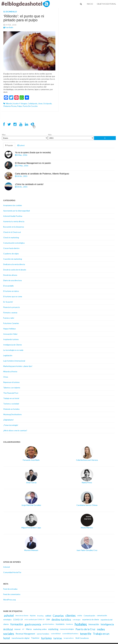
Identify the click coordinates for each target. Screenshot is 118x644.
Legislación (8, 355)
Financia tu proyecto (12, 307)
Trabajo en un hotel (11, 398)
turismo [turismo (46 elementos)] (46, 638)
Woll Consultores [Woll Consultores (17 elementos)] (82, 638)
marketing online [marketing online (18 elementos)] (40, 629)
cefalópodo (33, 103)
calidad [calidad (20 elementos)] (48, 616)
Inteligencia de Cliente (13, 345)
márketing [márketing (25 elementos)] (53, 629)
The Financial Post (11, 393)
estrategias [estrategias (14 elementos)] (77, 620)
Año (50, 135)
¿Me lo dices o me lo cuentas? (15, 430)
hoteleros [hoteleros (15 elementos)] (70, 624)
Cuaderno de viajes (11, 254)
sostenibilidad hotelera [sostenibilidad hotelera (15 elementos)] (70, 634)
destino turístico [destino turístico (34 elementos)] (61, 620)
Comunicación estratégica (14, 243)
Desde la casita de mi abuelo (15, 270)
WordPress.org (9, 600)
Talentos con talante (12, 388)
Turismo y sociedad (11, 404)
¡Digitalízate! (8, 420)
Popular (9, 145)
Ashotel (7, 567)
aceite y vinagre (20, 103)
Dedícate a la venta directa (14, 264)
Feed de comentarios (12, 594)
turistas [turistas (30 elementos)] (58, 638)
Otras (6, 377)
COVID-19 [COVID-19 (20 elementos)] (18, 620)
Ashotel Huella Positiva (13, 216)
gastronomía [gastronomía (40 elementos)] (33, 624)
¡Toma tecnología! (11, 425)
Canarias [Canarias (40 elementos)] (58, 616)
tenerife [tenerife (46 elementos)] (86, 634)
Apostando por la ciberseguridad (17, 211)
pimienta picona (10, 106)
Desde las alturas (10, 275)
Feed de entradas (10, 589)
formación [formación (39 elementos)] (17, 624)
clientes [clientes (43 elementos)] (70, 616)
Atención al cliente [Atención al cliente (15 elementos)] (22, 616)
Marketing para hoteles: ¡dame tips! (18, 366)
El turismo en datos (11, 291)
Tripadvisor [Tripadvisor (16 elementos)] (35, 638)
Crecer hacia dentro (11, 248)
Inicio (90, 4)
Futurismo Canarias (11, 323)
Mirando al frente (10, 371)
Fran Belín (9, 27)
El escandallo (10, 12)
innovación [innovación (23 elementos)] (94, 624)
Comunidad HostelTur (12, 572)
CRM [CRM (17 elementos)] (48, 620)
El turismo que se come (13, 296)
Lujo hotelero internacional (14, 361)
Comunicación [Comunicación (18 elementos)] (89, 616)
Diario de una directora (12, 280)
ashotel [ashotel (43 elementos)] (9, 616)
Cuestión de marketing (13, 259)
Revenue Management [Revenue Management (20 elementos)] (25, 634)
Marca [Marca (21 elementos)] (29, 629)
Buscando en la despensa (14, 227)
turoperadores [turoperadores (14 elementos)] (69, 638)
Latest (21, 145)
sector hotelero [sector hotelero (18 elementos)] (43, 634)
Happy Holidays (10, 329)
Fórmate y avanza (10, 313)
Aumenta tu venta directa (14, 221)
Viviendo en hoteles (11, 409)
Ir (105, 138)
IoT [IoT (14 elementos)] (23, 629)
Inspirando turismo (11, 339)
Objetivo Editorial (106, 4)
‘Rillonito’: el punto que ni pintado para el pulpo (24, 18)
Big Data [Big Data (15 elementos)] (33, 616)
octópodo (47, 103)
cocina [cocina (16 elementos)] (80, 616)
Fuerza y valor (9, 318)
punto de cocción (30, 106)
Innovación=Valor (10, 334)
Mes (4, 135)
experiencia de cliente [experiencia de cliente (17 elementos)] (91, 620)
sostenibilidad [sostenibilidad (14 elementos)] (56, 634)
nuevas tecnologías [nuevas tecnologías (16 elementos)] (67, 629)
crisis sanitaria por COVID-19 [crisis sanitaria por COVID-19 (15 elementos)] (34, 619)
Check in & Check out (12, 232)
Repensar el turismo (11, 382)
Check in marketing (11, 237)
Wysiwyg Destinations (12, 414)
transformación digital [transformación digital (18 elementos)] (20, 638)
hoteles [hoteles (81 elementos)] (81, 624)
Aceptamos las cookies (13, 205)
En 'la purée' (8, 302)
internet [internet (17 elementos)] (17, 629)
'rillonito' (9, 103)
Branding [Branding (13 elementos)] (40, 616)
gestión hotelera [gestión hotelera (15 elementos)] (48, 624)
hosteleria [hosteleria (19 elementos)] (60, 624)
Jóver (40, 103)
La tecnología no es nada (13, 350)
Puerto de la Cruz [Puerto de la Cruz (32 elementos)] (85, 629)
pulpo (20, 106)
